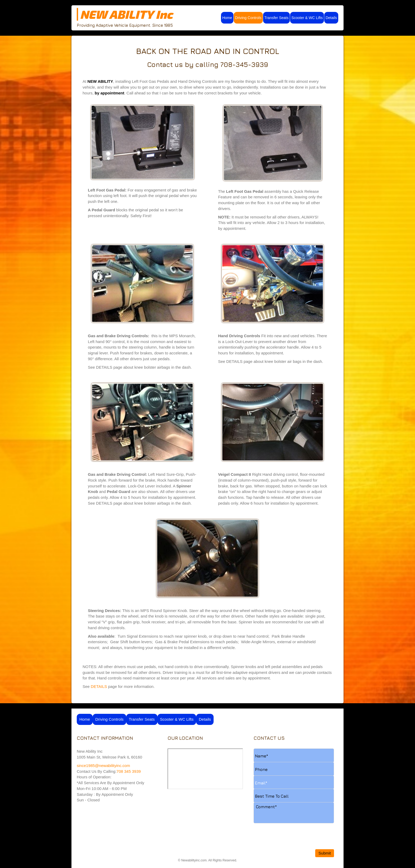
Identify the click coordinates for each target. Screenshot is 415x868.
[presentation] (294, 825)
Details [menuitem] (331, 18)
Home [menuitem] (227, 18)
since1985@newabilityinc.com (104, 766)
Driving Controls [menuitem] (248, 18)
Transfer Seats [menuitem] (276, 18)
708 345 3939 (129, 771)
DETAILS (99, 686)
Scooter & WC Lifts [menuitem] (307, 18)
